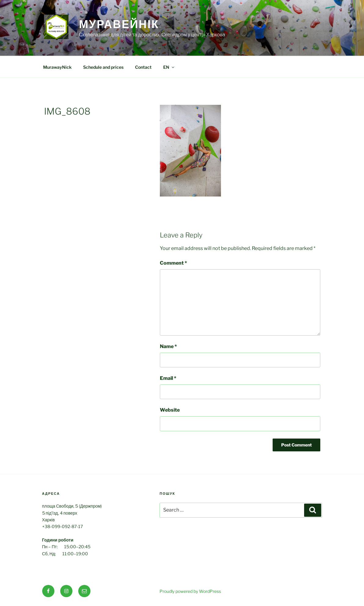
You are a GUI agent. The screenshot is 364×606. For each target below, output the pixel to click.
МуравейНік (119, 24)
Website (170, 410)
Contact (143, 67)
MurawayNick (57, 67)
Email (168, 378)
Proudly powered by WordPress (190, 591)
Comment (173, 263)
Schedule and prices (103, 67)
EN (169, 67)
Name (168, 346)
